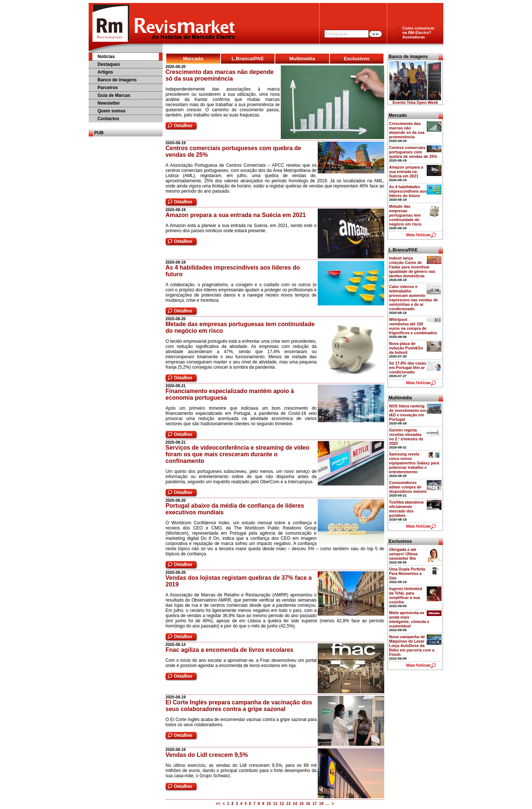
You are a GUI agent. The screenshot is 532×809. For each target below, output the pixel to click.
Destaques (109, 64)
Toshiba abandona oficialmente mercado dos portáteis (406, 509)
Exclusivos (357, 59)
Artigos (105, 72)
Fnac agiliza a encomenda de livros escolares (229, 650)
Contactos (108, 119)
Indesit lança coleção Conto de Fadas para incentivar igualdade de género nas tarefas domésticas (412, 267)
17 (315, 803)
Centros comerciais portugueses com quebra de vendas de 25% (413, 152)
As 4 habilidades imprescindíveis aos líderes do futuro (408, 191)
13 (289, 803)
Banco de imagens (117, 80)
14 (295, 803)
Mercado (193, 59)
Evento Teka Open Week (415, 102)
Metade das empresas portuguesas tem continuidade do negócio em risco (405, 215)
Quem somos (112, 111)
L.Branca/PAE (248, 59)
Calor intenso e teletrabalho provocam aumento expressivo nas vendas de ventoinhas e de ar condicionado (413, 298)
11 (275, 803)
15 (301, 803)
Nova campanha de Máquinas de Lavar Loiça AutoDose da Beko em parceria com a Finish (412, 646)
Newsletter (109, 103)
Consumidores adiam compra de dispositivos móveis (408, 487)
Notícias (106, 57)
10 (269, 803)
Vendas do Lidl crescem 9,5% (207, 755)
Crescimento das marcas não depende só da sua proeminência (220, 75)
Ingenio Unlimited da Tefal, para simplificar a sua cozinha (405, 595)
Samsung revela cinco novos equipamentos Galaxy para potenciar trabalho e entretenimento (414, 463)
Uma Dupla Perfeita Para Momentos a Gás (407, 573)
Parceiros (108, 88)
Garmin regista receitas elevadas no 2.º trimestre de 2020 (406, 437)
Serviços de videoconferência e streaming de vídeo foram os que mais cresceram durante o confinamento (237, 454)
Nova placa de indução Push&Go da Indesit (406, 348)
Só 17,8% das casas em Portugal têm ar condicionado (408, 368)
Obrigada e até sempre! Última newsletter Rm (403, 554)
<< (218, 803)
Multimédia (302, 59)
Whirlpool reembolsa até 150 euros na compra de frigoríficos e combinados (413, 326)
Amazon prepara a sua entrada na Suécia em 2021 (236, 215)
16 (308, 803)
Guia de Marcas (114, 95)
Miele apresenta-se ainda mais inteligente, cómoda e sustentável (409, 619)
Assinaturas (414, 37)
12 (282, 803)
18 (321, 803)
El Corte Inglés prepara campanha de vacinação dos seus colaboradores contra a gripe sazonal (239, 706)
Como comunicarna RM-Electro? (418, 30)
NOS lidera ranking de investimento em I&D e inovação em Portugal (407, 413)
